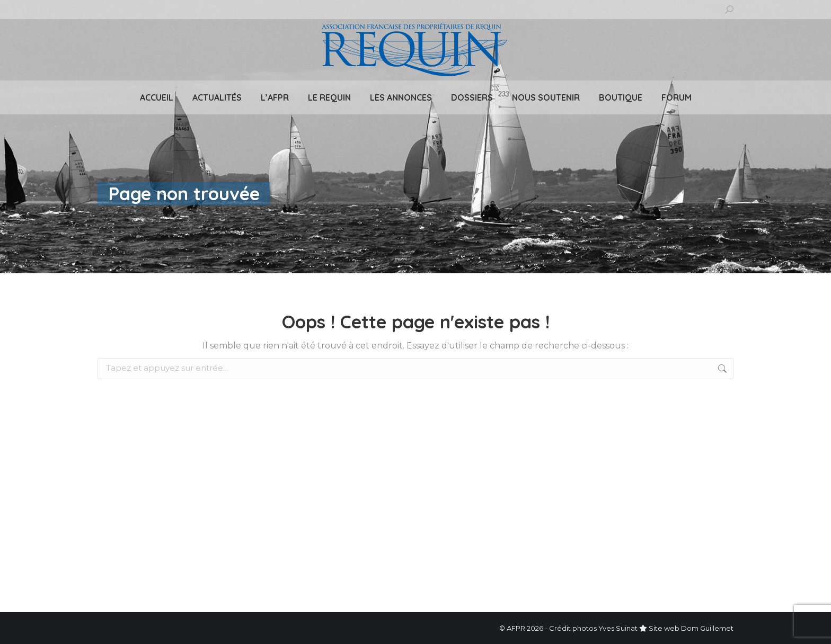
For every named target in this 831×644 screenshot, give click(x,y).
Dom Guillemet (707, 628)
